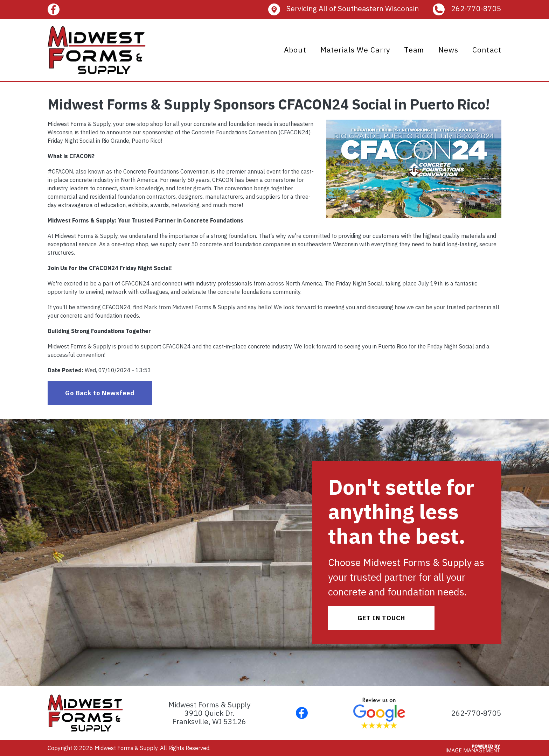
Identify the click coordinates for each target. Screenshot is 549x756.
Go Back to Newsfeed (100, 393)
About (295, 50)
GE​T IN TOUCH (381, 618)
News (449, 50)
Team (414, 50)
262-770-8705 (476, 8)
